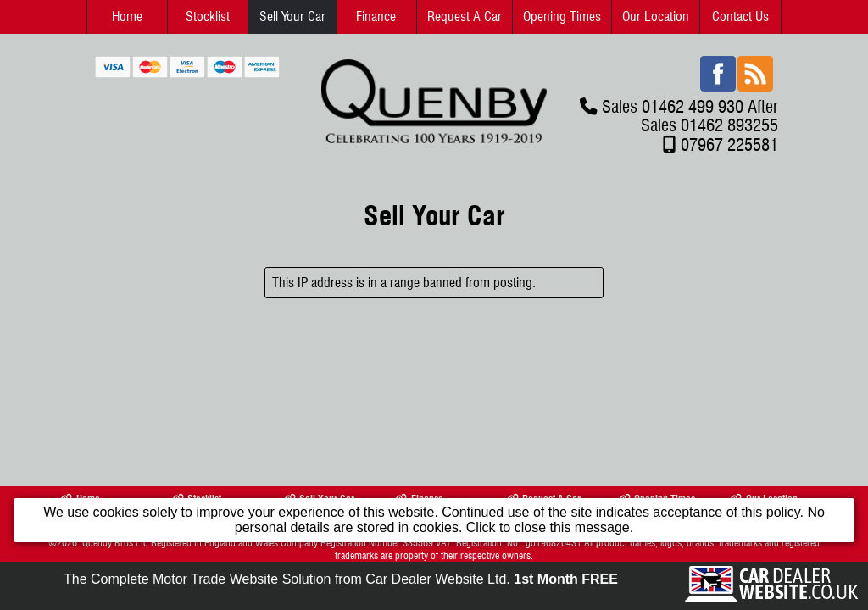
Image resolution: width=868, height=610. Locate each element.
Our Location (656, 17)
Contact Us (740, 17)
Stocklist (208, 17)
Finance (376, 17)
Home (127, 17)
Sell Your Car (292, 17)
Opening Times (562, 17)
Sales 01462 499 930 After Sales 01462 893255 (690, 116)
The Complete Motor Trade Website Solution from (341, 579)
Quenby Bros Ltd (115, 543)
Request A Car (465, 17)
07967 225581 (729, 144)
